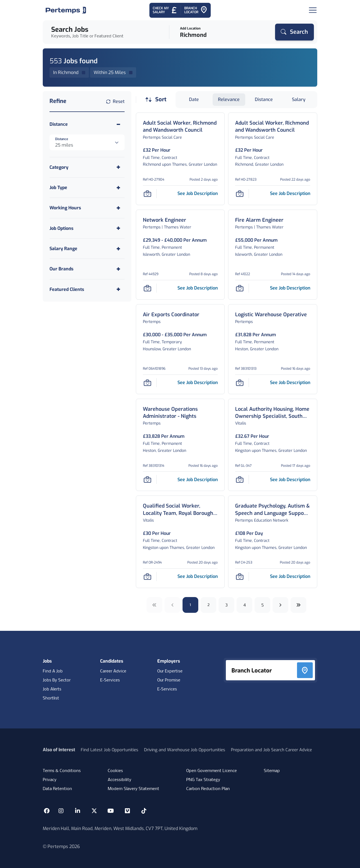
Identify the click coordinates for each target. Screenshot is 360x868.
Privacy (50, 780)
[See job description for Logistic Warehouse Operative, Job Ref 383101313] (290, 383)
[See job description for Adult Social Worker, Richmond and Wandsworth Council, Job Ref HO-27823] (290, 193)
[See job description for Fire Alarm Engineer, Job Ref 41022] (290, 288)
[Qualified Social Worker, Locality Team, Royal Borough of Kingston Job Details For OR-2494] (180, 510)
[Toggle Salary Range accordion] (87, 249)
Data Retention (57, 789)
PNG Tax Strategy (203, 780)
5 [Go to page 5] (263, 605)
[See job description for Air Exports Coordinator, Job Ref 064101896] (198, 383)
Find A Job (53, 671)
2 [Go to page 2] (209, 605)
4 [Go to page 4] (245, 605)
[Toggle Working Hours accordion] (87, 208)
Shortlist (51, 698)
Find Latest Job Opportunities (110, 750)
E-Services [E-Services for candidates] (110, 680)
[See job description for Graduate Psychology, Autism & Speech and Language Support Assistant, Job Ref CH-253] (290, 576)
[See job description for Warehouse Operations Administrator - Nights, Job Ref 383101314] (198, 480)
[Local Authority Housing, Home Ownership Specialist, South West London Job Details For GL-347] (273, 413)
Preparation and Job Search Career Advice (271, 750)
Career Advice (113, 671)
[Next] (280, 605)
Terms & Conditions (62, 771)
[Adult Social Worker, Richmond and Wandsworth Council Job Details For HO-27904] (180, 127)
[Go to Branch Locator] (196, 10)
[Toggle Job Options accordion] (87, 228)
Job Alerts (52, 689)
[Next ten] (298, 605)
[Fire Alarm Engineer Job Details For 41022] (259, 220)
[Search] (294, 32)
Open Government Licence (211, 771)
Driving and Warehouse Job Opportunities (185, 750)
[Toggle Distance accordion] (87, 124)
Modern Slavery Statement (133, 789)
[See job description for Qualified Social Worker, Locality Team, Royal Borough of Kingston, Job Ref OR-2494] (198, 576)
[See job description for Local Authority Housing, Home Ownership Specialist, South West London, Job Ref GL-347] (290, 480)
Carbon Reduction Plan (208, 789)
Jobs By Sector (57, 680)
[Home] (66, 10)
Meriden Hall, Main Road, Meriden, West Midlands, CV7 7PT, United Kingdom (120, 828)
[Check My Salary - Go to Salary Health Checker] (165, 10)
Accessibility (120, 780)
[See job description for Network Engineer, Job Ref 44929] (198, 288)
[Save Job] (147, 194)
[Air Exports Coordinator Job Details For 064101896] (171, 315)
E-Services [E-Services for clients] (167, 689)
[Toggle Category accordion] (87, 167)
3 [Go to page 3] (227, 605)
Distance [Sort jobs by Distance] (264, 99)
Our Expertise (170, 671)
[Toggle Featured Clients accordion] (87, 289)
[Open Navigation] (313, 10)
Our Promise (169, 680)
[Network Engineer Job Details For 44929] (165, 220)
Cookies (115, 771)
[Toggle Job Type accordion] (87, 188)
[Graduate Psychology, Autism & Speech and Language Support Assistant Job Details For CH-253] (273, 510)
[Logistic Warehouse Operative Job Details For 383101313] (271, 315)
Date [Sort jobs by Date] (194, 99)
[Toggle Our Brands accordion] (87, 269)
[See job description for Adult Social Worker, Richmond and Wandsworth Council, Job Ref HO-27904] (198, 193)
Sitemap (272, 771)
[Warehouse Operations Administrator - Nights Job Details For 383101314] (180, 413)
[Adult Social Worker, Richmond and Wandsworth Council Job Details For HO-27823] (273, 127)
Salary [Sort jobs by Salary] (299, 99)
